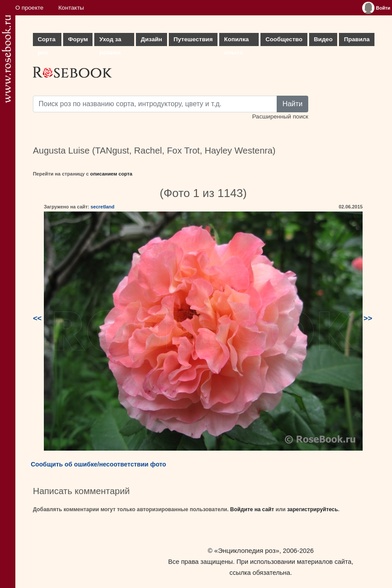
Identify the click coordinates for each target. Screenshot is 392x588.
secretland (102, 207)
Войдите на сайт (252, 509)
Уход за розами (110, 41)
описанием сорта (111, 174)
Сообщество (284, 39)
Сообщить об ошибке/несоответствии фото (98, 464)
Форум (78, 39)
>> (368, 318)
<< (37, 318)
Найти (292, 104)
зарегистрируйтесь (313, 509)
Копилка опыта (236, 41)
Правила (357, 39)
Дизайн (151, 39)
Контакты (71, 8)
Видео (323, 39)
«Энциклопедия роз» (247, 550)
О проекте (29, 8)
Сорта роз (46, 41)
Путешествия (193, 39)
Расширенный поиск (280, 117)
